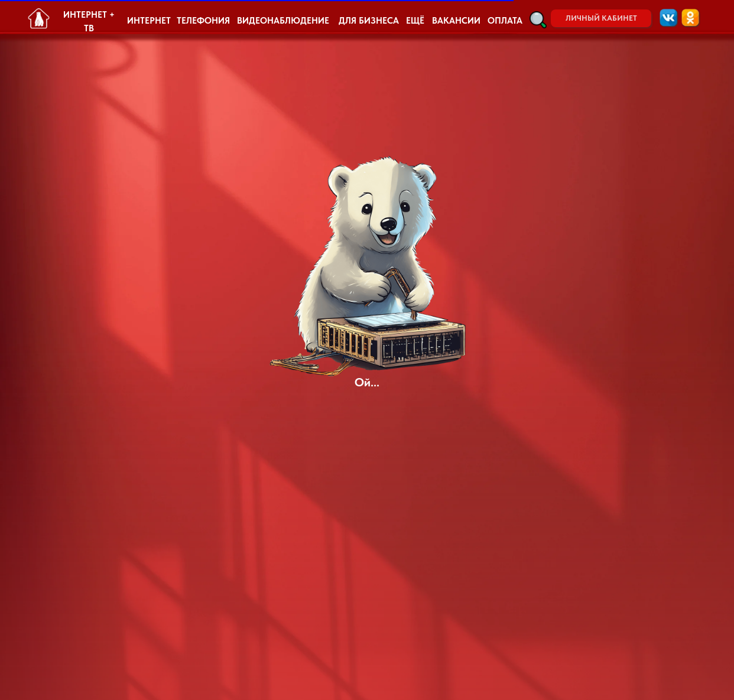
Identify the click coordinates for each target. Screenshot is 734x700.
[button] (538, 20)
